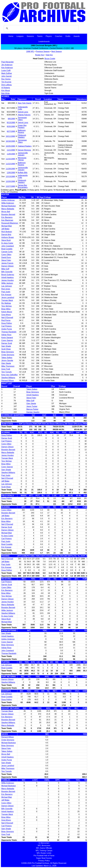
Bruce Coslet (50, 59)
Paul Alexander (8, 62)
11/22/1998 (10, 164)
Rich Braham (7, 232)
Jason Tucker (32, 406)
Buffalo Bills (23, 173)
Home (11, 36)
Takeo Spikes (7, 358)
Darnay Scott (7, 343)
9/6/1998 (11, 119)
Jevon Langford (8, 297)
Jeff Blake (5, 229)
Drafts (68, 36)
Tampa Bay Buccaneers (23, 186)
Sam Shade (6, 346)
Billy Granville (7, 272)
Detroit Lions (23, 112)
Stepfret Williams (8, 378)
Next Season (57, 51)
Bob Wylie (5, 93)
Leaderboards (44, 41)
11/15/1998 (10, 159)
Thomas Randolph (9, 332)
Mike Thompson (8, 366)
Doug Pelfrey (7, 323)
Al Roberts (6, 88)
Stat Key (49, 55)
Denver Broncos (24, 150)
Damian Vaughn (33, 412)
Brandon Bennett (8, 214)
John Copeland (8, 246)
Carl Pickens (7, 326)
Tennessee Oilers (22, 119)
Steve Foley (6, 260)
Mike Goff (5, 269)
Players (49, 36)
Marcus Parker (32, 409)
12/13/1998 (10, 176)
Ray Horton (6, 79)
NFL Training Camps (44, 851)
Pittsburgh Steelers (22, 136)
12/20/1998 (10, 181)
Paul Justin (6, 292)
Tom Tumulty (7, 372)
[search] (41, 28)
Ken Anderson (7, 68)
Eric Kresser (6, 295)
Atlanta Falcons (24, 115)
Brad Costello (7, 249)
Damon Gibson (8, 266)
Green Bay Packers (22, 126)
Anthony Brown (8, 237)
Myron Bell (6, 212)
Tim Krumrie (6, 82)
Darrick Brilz (6, 235)
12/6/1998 (11, 173)
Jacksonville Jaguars (23, 154)
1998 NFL (30, 51)
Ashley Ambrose (8, 200)
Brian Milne (6, 309)
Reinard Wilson (8, 380)
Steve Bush (6, 240)
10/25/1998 (10, 146)
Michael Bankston (9, 206)
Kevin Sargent (7, 338)
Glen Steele (6, 363)
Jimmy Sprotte (7, 360)
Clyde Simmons (8, 355)
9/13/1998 (11, 123)
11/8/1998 (11, 154)
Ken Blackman (7, 220)
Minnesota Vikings (22, 159)
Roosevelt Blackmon (10, 223)
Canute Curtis (7, 252)
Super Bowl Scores (44, 858)
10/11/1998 (10, 136)
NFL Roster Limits (44, 853)
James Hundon (8, 280)
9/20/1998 (11, 126)
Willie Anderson (8, 203)
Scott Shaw (6, 349)
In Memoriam (44, 843)
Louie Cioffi (6, 70)
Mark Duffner (7, 73)
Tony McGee (7, 306)
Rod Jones (6, 289)
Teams (40, 36)
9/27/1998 (11, 131)
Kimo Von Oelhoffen (10, 375)
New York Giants (25, 103)
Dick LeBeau (7, 85)
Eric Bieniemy (7, 217)
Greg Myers (6, 315)
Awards (77, 36)
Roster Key (40, 55)
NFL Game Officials (44, 848)
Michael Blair (7, 226)
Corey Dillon (6, 255)
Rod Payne (6, 320)
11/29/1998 (10, 169)
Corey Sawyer (7, 340)
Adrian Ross (6, 335)
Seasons (30, 36)
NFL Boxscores (44, 846)
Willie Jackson (7, 283)
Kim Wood (6, 90)
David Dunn (6, 257)
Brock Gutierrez (8, 275)
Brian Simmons (8, 352)
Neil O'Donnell (7, 318)
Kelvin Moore (7, 312)
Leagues (20, 36)
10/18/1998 (10, 141)
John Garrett (6, 76)
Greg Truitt (6, 369)
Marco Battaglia (8, 209)
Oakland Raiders (25, 146)
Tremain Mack (7, 300)
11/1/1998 (11, 150)
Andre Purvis (7, 329)
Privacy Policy (44, 861)
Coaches (59, 36)
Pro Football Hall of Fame (44, 856)
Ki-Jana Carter (7, 243)
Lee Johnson (7, 286)
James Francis (7, 263)
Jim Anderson (7, 65)
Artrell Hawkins (8, 277)
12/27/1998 (10, 186)
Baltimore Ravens (22, 131)
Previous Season (43, 51)
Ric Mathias (6, 303)
